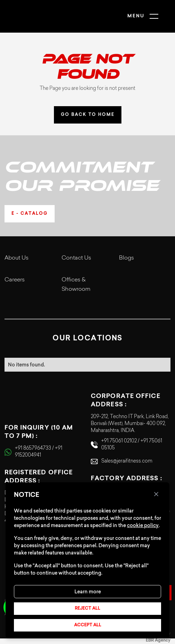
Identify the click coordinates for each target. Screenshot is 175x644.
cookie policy (143, 525)
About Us (17, 258)
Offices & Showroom (76, 285)
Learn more (88, 592)
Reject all (87, 609)
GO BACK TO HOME (88, 115)
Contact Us (76, 258)
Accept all (88, 625)
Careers (15, 280)
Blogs (126, 258)
